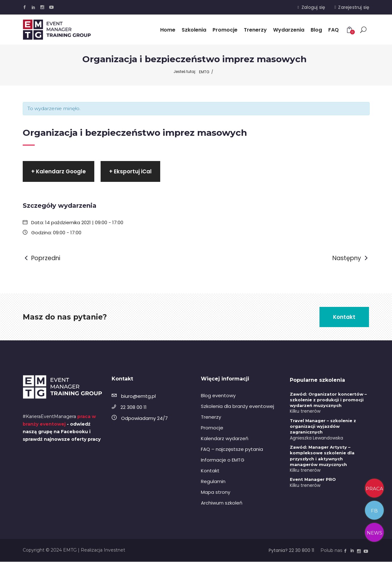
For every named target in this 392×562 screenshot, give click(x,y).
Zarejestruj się (354, 7)
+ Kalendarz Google (59, 172)
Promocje (212, 428)
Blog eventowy (218, 396)
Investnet (114, 550)
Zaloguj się (313, 7)
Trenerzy (211, 417)
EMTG (204, 72)
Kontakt (210, 471)
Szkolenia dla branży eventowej (237, 407)
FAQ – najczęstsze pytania (232, 449)
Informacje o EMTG (223, 460)
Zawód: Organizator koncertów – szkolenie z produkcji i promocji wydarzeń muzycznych (328, 400)
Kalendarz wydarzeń (225, 439)
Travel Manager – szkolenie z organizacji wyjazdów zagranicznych (323, 427)
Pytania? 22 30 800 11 (291, 551)
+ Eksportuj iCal (130, 172)
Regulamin (213, 482)
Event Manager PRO (313, 480)
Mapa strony (216, 492)
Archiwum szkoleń (222, 503)
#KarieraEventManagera (49, 417)
